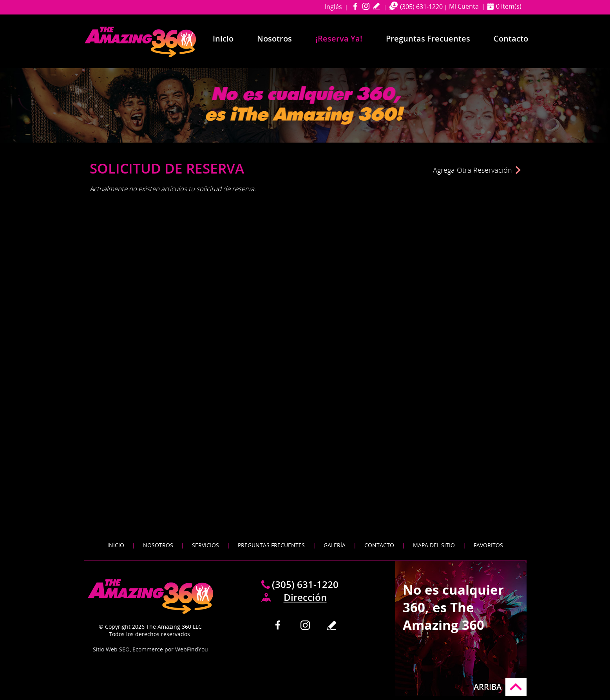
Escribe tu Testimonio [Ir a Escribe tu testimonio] (376, 6)
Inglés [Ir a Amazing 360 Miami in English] (333, 7)
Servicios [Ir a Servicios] (205, 545)
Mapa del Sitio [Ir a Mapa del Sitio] (434, 545)
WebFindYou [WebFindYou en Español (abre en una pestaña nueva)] (192, 649)
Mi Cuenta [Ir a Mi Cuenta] (464, 6)
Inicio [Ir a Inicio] (223, 39)
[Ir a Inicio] (155, 55)
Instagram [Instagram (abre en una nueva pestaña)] (366, 6)
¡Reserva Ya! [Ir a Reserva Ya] (339, 39)
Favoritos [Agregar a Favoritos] (488, 545)
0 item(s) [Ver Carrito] (509, 6)
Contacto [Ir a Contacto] (511, 39)
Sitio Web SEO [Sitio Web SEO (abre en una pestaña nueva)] (111, 649)
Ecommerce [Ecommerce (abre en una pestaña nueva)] (148, 649)
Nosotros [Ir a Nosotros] (274, 39)
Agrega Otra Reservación (472, 170)
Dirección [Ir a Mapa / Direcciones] (305, 597)
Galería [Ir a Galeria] (335, 545)
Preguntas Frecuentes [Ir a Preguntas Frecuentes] (428, 39)
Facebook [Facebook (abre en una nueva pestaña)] (355, 6)
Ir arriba (516, 687)
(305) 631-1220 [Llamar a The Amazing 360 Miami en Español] (421, 7)
